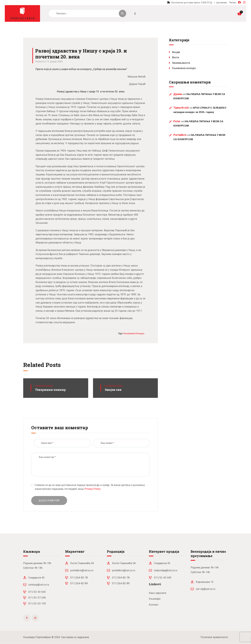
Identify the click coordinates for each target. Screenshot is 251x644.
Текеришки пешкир (50, 390)
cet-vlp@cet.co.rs (206, 589)
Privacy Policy (92, 489)
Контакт (154, 605)
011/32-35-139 (37, 604)
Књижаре (155, 599)
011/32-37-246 (37, 598)
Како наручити (158, 593)
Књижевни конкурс (44, 386)
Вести (176, 57)
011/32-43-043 (37, 592)
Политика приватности (214, 637)
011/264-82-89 (79, 583)
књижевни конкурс (134, 333)
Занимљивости (181, 63)
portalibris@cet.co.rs (82, 570)
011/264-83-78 (79, 578)
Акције (176, 52)
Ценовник (221, 3)
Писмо (233, 3)
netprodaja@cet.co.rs (166, 570)
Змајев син (113, 390)
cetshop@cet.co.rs (39, 585)
